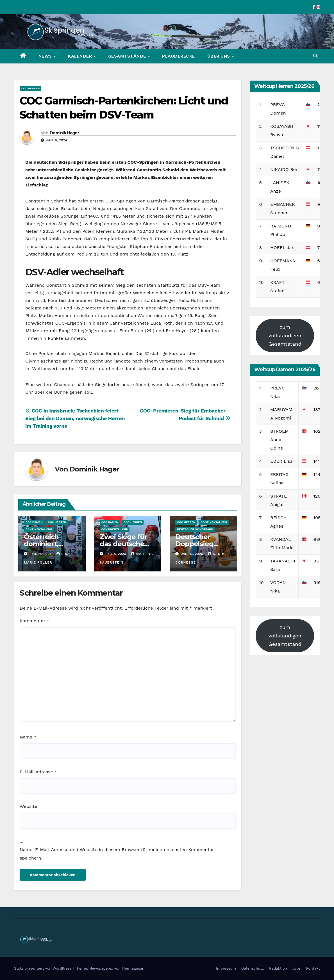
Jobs (297, 968)
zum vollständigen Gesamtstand (285, 335)
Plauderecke (179, 56)
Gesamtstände (128, 56)
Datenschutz (253, 968)
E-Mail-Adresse (38, 772)
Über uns (219, 56)
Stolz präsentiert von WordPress (43, 968)
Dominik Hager (64, 133)
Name (28, 737)
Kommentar (34, 621)
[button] (315, 56)
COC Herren (30, 88)
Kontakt (313, 968)
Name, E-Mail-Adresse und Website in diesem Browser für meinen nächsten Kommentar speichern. (117, 854)
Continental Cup (39, 529)
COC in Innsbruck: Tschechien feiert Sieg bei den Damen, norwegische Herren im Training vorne (75, 418)
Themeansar (133, 968)
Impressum (226, 968)
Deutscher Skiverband (195, 529)
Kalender (81, 56)
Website (29, 806)
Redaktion (278, 968)
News (46, 56)
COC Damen (34, 522)
